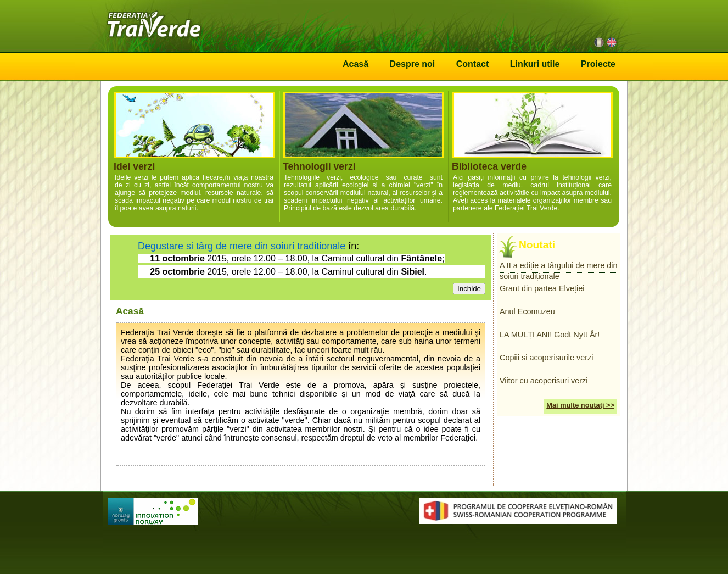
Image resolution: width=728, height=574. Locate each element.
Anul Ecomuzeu (527, 311)
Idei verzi (194, 152)
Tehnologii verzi (363, 152)
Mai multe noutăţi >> (580, 405)
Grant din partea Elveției (542, 288)
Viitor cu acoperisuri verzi (544, 381)
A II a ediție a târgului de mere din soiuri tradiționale (558, 267)
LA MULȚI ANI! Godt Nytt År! (550, 335)
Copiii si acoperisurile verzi (546, 358)
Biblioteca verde (532, 152)
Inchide (469, 289)
